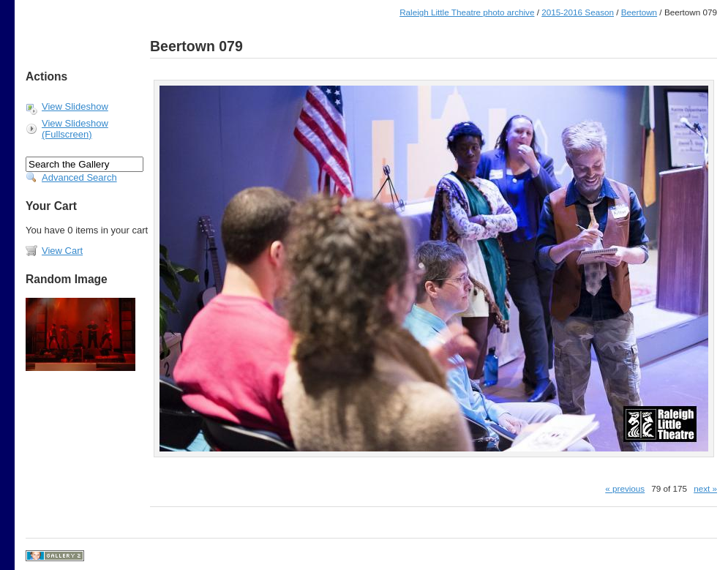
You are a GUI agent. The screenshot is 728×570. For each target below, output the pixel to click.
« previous (625, 488)
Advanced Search (79, 177)
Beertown (639, 12)
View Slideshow (75, 106)
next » (705, 488)
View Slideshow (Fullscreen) (75, 129)
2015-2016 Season (578, 12)
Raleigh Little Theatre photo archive (467, 12)
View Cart (62, 251)
